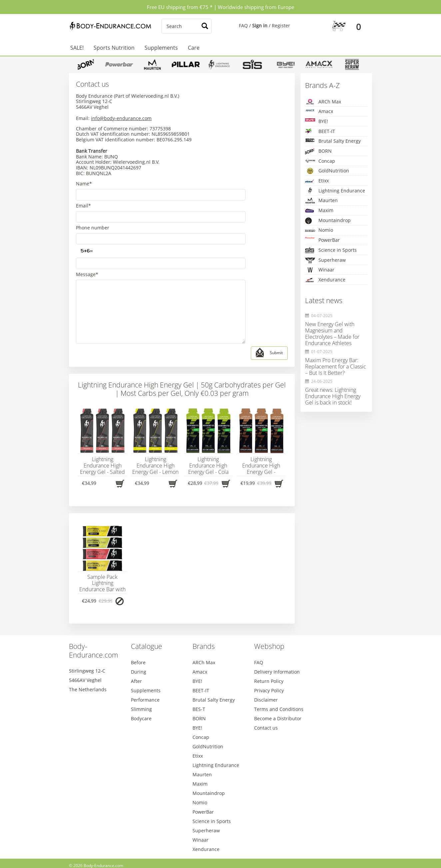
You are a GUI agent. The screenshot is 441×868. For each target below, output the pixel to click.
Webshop (269, 604)
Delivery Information (277, 630)
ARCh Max (323, 102)
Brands (204, 604)
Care (194, 48)
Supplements (161, 48)
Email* (83, 198)
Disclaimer (266, 658)
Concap (320, 161)
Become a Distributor (278, 676)
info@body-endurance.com (121, 118)
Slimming (141, 667)
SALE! (77, 48)
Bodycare (141, 676)
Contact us (266, 686)
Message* (87, 241)
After (136, 639)
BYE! (317, 121)
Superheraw (325, 260)
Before (138, 620)
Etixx (317, 181)
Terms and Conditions (279, 667)
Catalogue (147, 604)
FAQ (243, 26)
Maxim (319, 211)
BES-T (199, 667)
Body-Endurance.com (94, 608)
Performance (145, 658)
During (139, 630)
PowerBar (322, 240)
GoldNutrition (327, 171)
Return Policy (269, 639)
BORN (318, 151)
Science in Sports (331, 250)
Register (281, 26)
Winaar (320, 270)
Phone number (93, 212)
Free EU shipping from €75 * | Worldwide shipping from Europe (220, 7)
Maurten (321, 200)
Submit (269, 311)
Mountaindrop (328, 221)
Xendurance (325, 280)
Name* (84, 184)
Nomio (319, 230)
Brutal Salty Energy (333, 141)
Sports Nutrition (114, 48)
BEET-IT (320, 132)
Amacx (319, 111)
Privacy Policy (269, 648)
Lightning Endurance (335, 191)
